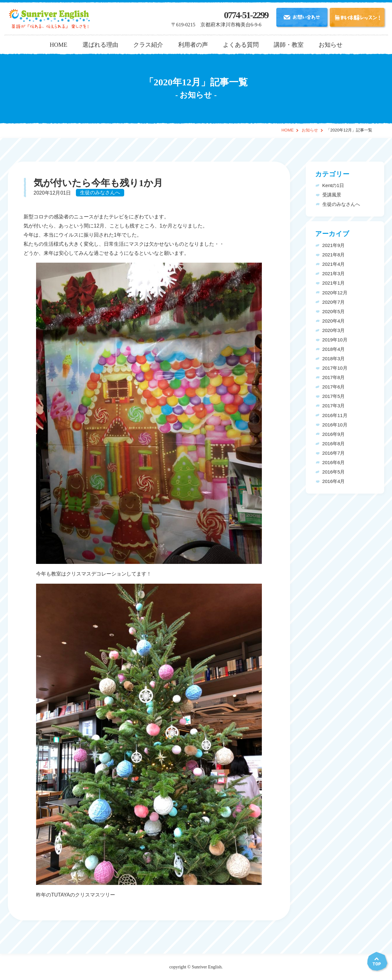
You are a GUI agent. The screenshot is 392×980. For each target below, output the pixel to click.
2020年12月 (335, 293)
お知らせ (331, 45)
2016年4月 (334, 481)
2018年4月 (334, 349)
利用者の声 (193, 45)
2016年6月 (334, 462)
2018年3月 (334, 359)
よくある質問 (241, 45)
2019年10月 (335, 340)
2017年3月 (334, 406)
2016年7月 (334, 453)
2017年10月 (335, 368)
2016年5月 (334, 472)
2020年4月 (334, 321)
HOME (58, 45)
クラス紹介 (148, 45)
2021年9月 (334, 245)
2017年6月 (334, 387)
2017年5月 (334, 396)
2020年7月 (334, 302)
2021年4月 (334, 264)
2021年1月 (334, 283)
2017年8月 (334, 377)
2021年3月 (334, 273)
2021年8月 (334, 255)
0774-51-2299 (246, 15)
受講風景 (332, 195)
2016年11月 (335, 415)
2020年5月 (334, 311)
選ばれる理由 (100, 45)
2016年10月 (335, 425)
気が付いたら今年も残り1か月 (98, 183)
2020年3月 (334, 330)
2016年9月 (334, 434)
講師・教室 (289, 45)
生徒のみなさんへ (100, 193)
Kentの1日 (333, 185)
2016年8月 (334, 444)
